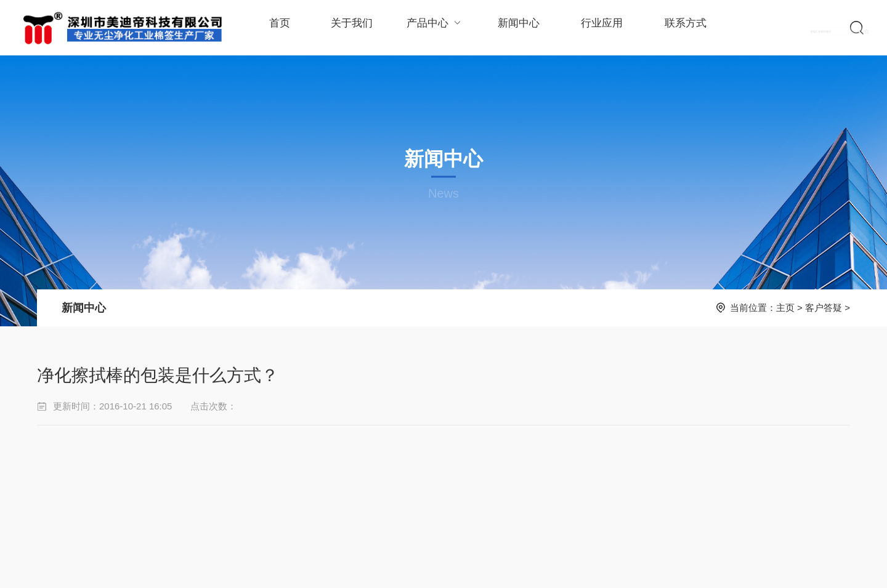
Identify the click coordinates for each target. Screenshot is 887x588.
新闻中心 (513, 28)
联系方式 (676, 28)
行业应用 (594, 28)
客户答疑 (824, 308)
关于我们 (349, 28)
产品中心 (431, 27)
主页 (785, 308)
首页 (279, 28)
